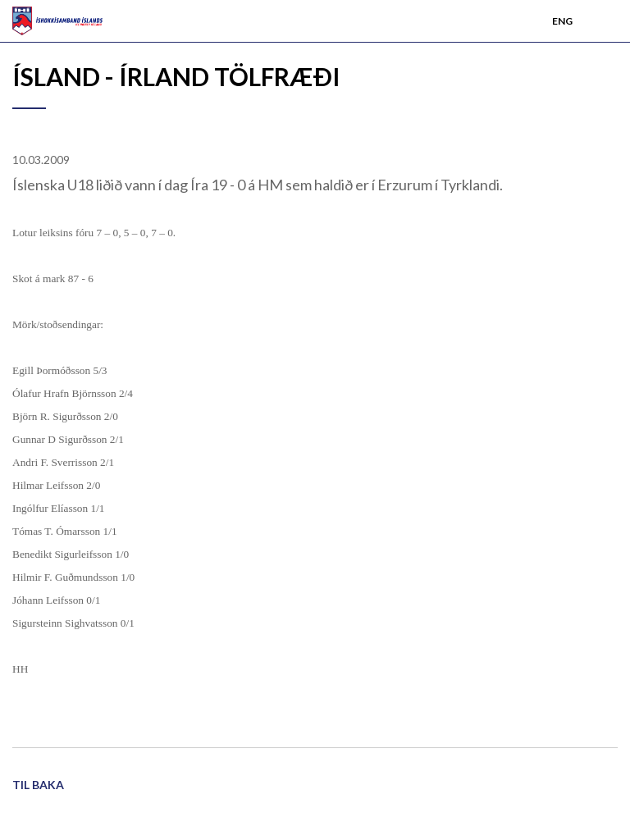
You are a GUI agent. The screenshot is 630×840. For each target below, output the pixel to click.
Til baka (38, 785)
